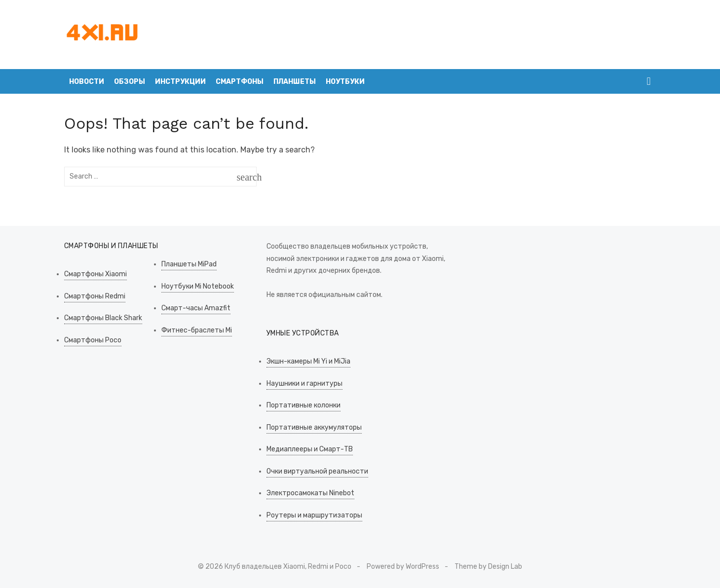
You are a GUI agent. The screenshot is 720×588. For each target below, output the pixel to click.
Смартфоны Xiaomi (95, 274)
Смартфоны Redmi (95, 296)
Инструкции (180, 82)
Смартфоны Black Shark (103, 318)
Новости (87, 82)
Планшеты (295, 82)
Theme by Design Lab (488, 567)
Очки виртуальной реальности (317, 471)
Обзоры (130, 82)
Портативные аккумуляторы (314, 427)
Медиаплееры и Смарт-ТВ (310, 449)
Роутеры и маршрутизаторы (314, 515)
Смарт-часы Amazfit (196, 308)
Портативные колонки (303, 405)
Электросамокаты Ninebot (310, 493)
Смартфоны (240, 82)
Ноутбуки (345, 82)
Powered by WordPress (403, 567)
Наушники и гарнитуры (304, 384)
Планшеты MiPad (189, 264)
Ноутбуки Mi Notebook (198, 286)
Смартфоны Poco (93, 340)
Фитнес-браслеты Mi (197, 330)
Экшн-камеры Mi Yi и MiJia (308, 361)
